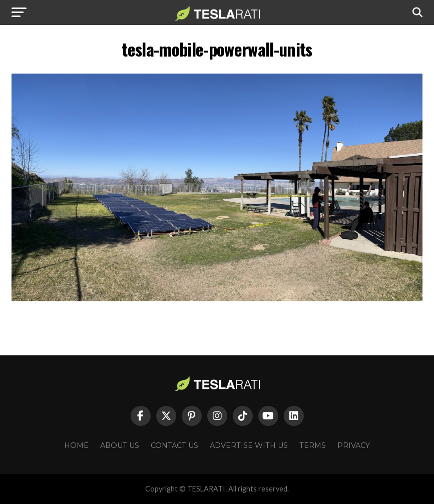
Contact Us (174, 445)
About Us (120, 445)
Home (76, 445)
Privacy (354, 445)
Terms (313, 445)
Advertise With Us (249, 445)
